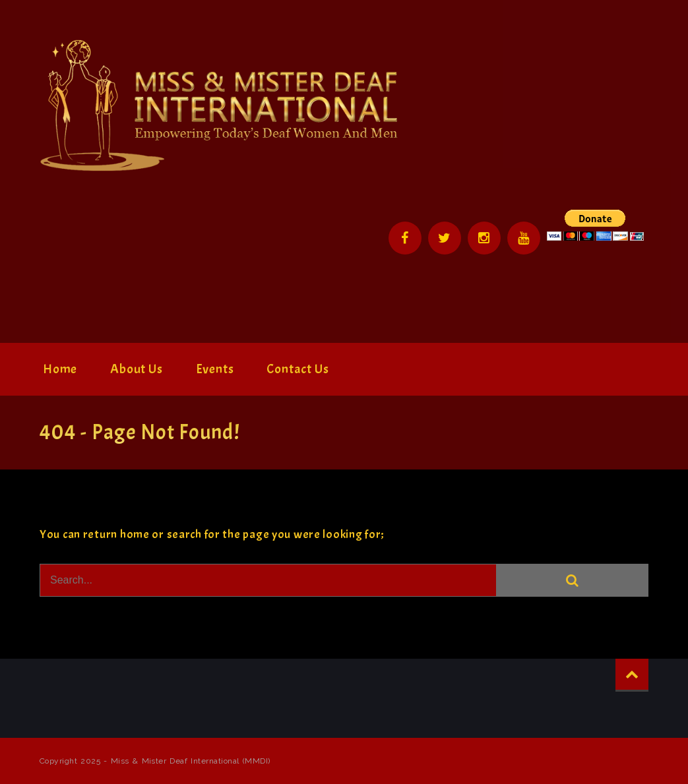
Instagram (484, 238)
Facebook (405, 238)
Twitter (445, 238)
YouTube (524, 238)
